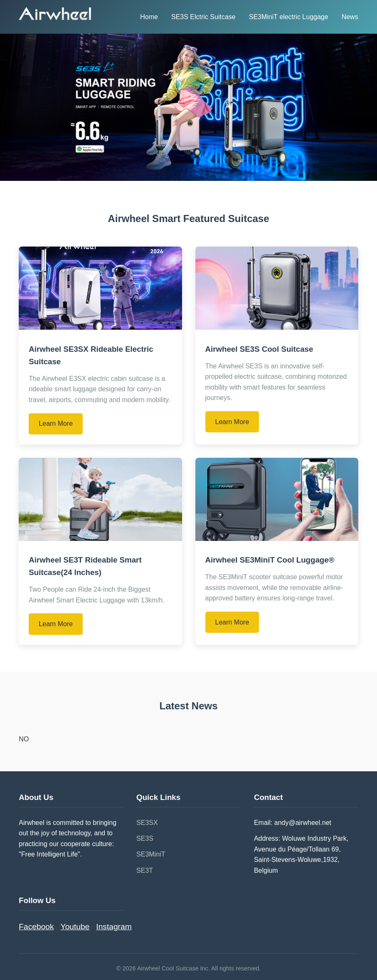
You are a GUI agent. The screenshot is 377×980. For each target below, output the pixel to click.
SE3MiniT (151, 854)
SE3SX (147, 823)
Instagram (114, 927)
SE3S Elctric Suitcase (203, 17)
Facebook (36, 927)
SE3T (145, 870)
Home (149, 17)
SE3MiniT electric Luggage (289, 17)
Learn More (56, 423)
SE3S (145, 838)
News (350, 17)
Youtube (75, 927)
